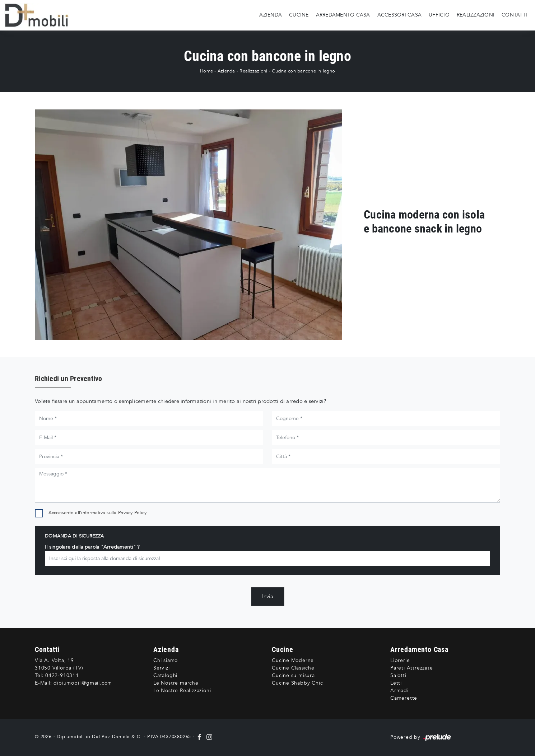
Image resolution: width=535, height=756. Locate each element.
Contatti (514, 15)
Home (206, 71)
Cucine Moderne (293, 660)
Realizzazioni (476, 15)
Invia (268, 596)
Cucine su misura (293, 675)
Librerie (400, 660)
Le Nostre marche (176, 683)
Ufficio (439, 15)
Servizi (162, 668)
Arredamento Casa (343, 15)
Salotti (398, 675)
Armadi (399, 691)
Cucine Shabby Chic (297, 683)
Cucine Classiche (293, 668)
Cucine (299, 15)
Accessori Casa (400, 15)
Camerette (404, 698)
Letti (396, 683)
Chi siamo (166, 660)
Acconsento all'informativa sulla (98, 513)
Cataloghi (165, 675)
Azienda (271, 15)
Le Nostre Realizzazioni (182, 691)
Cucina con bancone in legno (303, 71)
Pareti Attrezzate (412, 668)
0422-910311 (62, 675)
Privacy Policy (132, 513)
